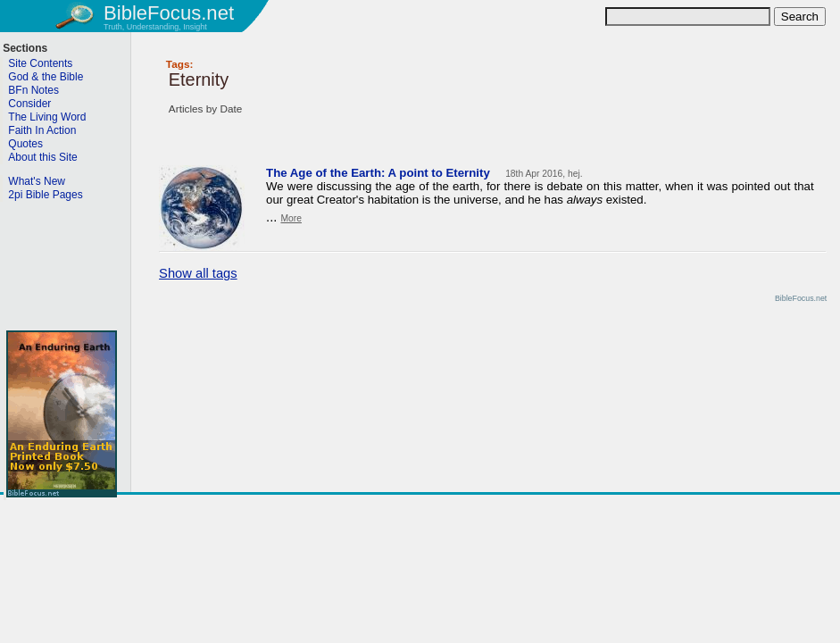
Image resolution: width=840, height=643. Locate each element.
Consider (29, 104)
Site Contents (40, 63)
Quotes (25, 144)
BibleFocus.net (169, 13)
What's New (37, 181)
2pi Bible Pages (45, 195)
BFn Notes (33, 90)
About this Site (42, 157)
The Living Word (47, 117)
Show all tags (198, 273)
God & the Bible (46, 77)
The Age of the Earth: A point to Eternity (378, 173)
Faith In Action (42, 130)
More (291, 218)
